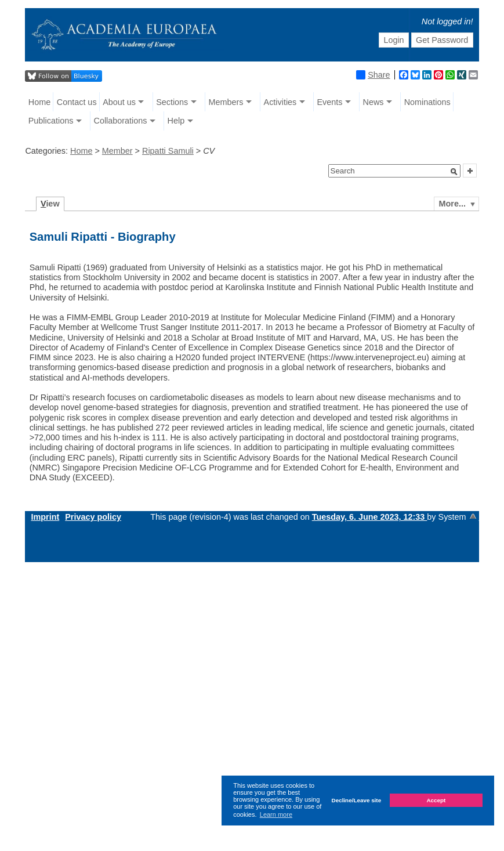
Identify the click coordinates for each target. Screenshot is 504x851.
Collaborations (120, 121)
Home (39, 102)
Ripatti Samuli (168, 151)
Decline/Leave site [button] (357, 800)
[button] (454, 172)
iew (50, 204)
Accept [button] (436, 800)
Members (226, 102)
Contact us (77, 102)
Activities (280, 102)
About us (119, 102)
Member (117, 151)
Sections (172, 102)
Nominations (427, 102)
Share (373, 75)
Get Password (442, 40)
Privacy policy (93, 517)
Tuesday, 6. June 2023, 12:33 (370, 517)
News (374, 102)
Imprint (45, 517)
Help (176, 121)
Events (329, 102)
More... (452, 204)
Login (394, 40)
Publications (51, 121)
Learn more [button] (276, 814)
